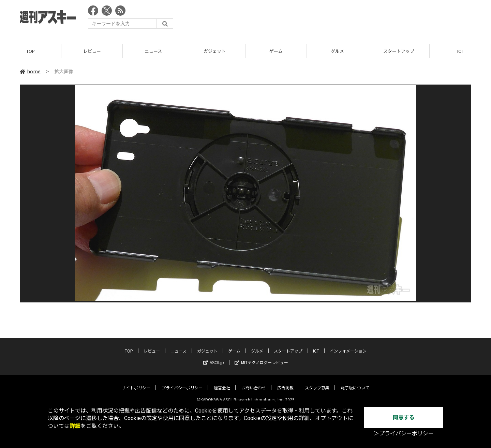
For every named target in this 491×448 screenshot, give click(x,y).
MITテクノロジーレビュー (261, 357)
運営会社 (222, 382)
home (30, 71)
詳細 (75, 426)
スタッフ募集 (317, 382)
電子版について (355, 382)
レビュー (92, 51)
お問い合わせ (254, 382)
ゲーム (276, 51)
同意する (404, 417)
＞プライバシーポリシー (404, 434)
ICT (460, 51)
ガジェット (215, 51)
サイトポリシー (136, 382)
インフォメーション (348, 346)
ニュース (153, 51)
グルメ (337, 51)
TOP (31, 51)
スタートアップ (399, 51)
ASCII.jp (214, 357)
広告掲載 (285, 382)
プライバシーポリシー (182, 382)
